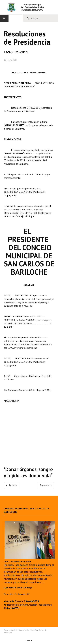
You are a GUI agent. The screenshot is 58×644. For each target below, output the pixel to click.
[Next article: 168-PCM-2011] (46, 485)
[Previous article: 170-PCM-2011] (11, 485)
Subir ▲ (29, 640)
